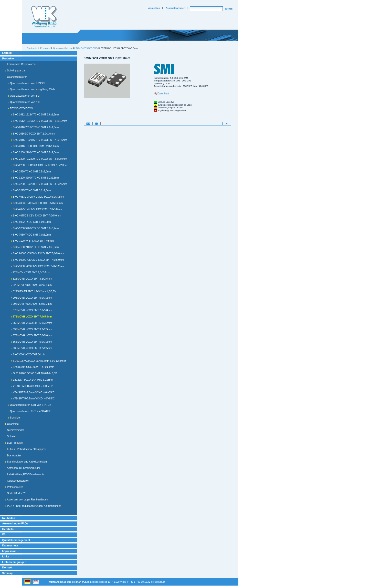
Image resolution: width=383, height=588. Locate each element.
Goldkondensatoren (17, 481)
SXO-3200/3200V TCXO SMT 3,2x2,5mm (35, 178)
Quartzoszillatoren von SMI (24, 96)
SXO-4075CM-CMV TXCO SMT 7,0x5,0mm (36, 209)
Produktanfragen (176, 8)
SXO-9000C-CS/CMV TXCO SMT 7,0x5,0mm (37, 254)
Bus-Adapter (13, 456)
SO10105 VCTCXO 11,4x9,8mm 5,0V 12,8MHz (38, 361)
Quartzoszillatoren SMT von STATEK (30, 405)
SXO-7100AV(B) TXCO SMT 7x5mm (32, 241)
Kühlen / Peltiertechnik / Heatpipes (25, 449)
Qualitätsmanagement (16, 540)
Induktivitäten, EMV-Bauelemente (25, 474)
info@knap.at (158, 582)
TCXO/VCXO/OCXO (87, 48)
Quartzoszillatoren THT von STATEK (29, 411)
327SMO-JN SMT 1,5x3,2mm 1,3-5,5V (34, 291)
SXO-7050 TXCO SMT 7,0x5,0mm (31, 235)
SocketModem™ (15, 493)
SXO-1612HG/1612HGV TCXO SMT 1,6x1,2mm (39, 121)
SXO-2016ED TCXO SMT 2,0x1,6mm (33, 134)
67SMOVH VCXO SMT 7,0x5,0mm (32, 335)
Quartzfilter (12, 424)
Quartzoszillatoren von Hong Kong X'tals (32, 89)
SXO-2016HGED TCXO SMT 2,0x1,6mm (35, 146)
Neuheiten (9, 518)
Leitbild (7, 53)
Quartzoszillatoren (16, 77)
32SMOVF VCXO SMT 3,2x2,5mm (31, 285)
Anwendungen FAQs (15, 523)
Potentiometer (14, 487)
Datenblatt (163, 94)
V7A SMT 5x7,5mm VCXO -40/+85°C (33, 392)
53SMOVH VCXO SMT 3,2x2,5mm (32, 329)
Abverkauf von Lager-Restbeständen (27, 500)
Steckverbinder (15, 430)
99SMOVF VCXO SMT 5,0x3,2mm (31, 304)
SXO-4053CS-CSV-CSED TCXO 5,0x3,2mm (37, 203)
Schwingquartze (15, 71)
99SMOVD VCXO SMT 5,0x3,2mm (32, 298)
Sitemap (7, 573)
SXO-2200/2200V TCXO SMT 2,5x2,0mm (35, 153)
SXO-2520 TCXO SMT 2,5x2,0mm (31, 172)
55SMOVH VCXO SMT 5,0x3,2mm (32, 323)
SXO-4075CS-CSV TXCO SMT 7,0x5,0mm (36, 216)
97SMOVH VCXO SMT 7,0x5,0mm (32, 310)
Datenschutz (10, 545)
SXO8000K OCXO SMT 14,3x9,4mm (33, 367)
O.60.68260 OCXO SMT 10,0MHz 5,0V (34, 373)
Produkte (8, 58)
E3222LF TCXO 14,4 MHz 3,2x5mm (32, 380)
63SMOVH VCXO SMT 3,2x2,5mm (32, 348)
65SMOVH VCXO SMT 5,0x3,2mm (32, 342)
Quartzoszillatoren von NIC (24, 102)
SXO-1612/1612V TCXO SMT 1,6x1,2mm (35, 115)
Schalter (11, 436)
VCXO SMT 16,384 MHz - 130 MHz (32, 386)
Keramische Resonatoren (20, 64)
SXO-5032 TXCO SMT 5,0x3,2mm (31, 222)
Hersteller (8, 529)
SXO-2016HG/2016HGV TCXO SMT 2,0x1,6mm (39, 140)
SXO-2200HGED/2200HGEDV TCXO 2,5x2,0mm (40, 165)
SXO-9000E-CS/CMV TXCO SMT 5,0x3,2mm (37, 266)
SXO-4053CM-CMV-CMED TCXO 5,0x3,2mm (37, 197)
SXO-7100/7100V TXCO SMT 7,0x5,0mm (35, 247)
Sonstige (14, 418)
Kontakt (7, 567)
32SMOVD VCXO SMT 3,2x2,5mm (32, 279)
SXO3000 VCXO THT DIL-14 (28, 355)
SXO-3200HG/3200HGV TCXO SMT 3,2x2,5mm (39, 184)
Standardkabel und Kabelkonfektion (26, 462)
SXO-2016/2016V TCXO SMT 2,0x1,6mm (35, 127)
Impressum (9, 551)
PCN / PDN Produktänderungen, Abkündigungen (33, 506)
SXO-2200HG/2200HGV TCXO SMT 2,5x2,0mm (39, 159)
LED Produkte (14, 443)
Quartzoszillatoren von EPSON (26, 83)
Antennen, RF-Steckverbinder (23, 468)
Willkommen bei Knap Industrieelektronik (44, 17)
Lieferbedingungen (14, 562)
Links (6, 556)
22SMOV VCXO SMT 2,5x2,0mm (31, 272)
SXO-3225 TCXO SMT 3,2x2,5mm (31, 190)
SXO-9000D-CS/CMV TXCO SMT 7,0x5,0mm (37, 260)
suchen (229, 9)
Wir (4, 534)
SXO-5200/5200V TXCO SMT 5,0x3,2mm (35, 228)
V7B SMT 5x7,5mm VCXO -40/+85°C (33, 399)
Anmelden (154, 8)
